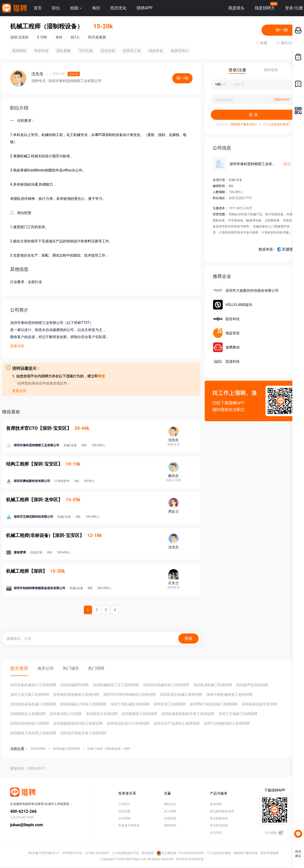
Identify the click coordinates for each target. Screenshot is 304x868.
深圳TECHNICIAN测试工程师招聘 (130, 695)
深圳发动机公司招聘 (66, 714)
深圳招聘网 (38, 749)
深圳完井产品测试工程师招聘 (177, 723)
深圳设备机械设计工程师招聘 (33, 685)
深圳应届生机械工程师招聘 (181, 695)
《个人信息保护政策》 (277, 124)
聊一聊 (282, 30)
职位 (56, 8)
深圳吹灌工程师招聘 (169, 704)
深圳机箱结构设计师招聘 (30, 723)
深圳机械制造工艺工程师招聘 (116, 685)
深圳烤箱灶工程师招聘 (28, 714)
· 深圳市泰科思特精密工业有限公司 (74, 81)
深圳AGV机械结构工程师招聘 (166, 685)
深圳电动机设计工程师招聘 (128, 723)
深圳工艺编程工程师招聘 (238, 714)
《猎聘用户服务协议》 (243, 124)
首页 (38, 8)
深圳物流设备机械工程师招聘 (33, 704)
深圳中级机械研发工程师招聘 (230, 695)
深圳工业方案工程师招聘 (30, 695)
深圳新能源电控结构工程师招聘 (78, 723)
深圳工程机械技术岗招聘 (130, 704)
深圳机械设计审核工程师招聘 (83, 704)
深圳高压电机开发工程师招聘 (83, 733)
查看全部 (17, 346)
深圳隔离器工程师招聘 (139, 714)
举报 (101, 376)
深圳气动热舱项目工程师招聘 (227, 723)
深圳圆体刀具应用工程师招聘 (33, 733)
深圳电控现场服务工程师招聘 (76, 695)
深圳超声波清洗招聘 (252, 685)
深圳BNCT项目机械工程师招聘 (214, 704)
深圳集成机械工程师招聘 (213, 685)
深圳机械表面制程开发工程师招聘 (188, 714)
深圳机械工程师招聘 (66, 749)
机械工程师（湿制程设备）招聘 (109, 749)
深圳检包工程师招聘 (102, 714)
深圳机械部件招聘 (74, 685)
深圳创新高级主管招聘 (259, 704)
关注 (287, 164)
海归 (96, 8)
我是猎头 (236, 8)
